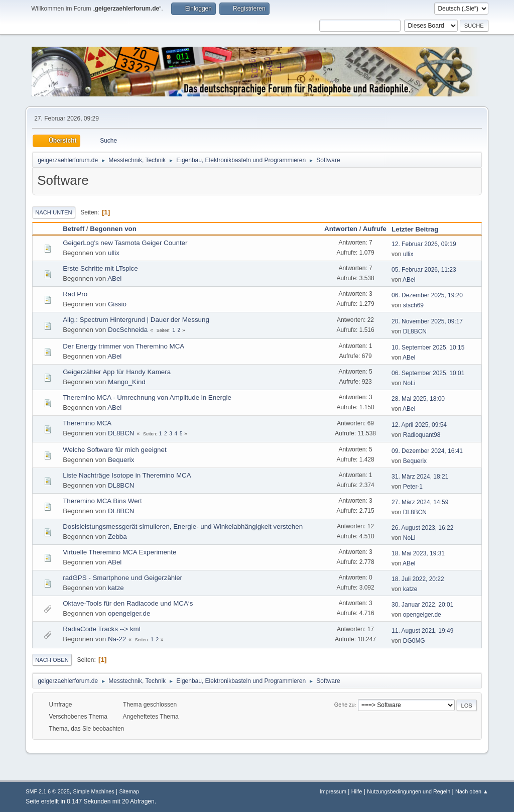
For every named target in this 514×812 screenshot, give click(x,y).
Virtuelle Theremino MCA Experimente (119, 552)
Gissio (117, 304)
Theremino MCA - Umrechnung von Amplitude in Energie (147, 397)
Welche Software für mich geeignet (114, 450)
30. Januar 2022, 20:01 (422, 605)
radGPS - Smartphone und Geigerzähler (122, 578)
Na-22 (117, 639)
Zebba (117, 537)
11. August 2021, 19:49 (422, 631)
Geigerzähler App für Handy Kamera (117, 372)
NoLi (409, 383)
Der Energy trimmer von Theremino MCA (123, 346)
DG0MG (414, 641)
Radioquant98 (422, 435)
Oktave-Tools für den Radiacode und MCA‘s (128, 603)
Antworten (341, 229)
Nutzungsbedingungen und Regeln (409, 791)
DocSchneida (128, 330)
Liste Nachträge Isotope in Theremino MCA (127, 475)
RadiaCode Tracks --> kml (101, 629)
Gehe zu (345, 705)
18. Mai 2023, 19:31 (418, 553)
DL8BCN (415, 331)
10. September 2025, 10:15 (428, 347)
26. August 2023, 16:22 (422, 528)
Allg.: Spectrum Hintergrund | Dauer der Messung (136, 320)
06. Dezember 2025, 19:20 (427, 295)
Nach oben (52, 660)
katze (116, 588)
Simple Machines (94, 791)
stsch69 (413, 305)
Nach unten (53, 212)
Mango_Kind (127, 382)
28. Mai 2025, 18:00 (418, 399)
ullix (114, 253)
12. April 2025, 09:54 (419, 425)
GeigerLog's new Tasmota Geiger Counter (125, 243)
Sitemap (129, 791)
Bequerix (121, 460)
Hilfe (357, 791)
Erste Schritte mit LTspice (100, 268)
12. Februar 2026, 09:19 (424, 244)
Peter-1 (413, 487)
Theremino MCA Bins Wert (102, 501)
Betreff (74, 229)
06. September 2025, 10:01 (428, 373)
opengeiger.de (129, 613)
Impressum (333, 791)
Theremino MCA (87, 423)
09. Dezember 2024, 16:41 (427, 451)
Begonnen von (113, 229)
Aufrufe (375, 229)
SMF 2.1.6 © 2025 (48, 791)
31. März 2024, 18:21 (420, 477)
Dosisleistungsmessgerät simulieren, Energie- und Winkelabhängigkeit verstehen (183, 527)
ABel (114, 278)
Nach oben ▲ (472, 791)
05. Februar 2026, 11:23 (424, 270)
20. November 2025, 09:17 (427, 321)
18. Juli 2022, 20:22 (418, 579)
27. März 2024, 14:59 (420, 502)
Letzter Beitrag (419, 229)
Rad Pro (75, 294)
